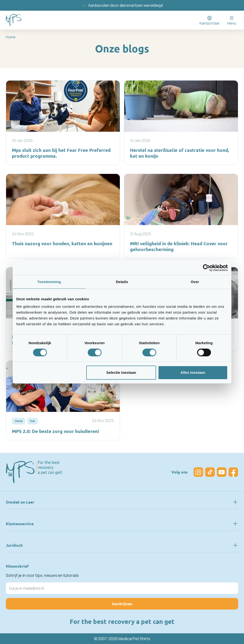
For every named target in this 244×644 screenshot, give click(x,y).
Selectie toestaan (121, 372)
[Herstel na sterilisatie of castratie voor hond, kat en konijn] (181, 123)
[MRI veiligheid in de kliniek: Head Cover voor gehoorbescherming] (181, 216)
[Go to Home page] (14, 20)
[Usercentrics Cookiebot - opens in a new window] (206, 268)
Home (11, 37)
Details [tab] (122, 282)
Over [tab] (195, 282)
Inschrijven (122, 604)
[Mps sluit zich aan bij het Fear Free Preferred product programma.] (63, 123)
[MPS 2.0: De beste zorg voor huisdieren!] (63, 400)
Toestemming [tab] (49, 282)
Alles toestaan (193, 372)
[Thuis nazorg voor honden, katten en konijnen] (63, 216)
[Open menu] (232, 20)
